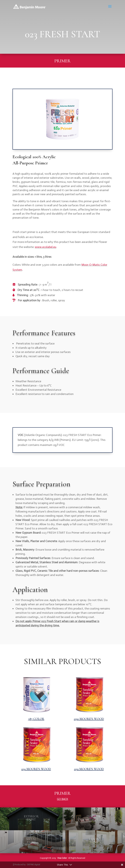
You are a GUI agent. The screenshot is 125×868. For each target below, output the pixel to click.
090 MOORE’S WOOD (89, 719)
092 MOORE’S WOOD (89, 769)
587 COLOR (36, 719)
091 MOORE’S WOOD (36, 769)
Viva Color (62, 858)
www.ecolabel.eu (45, 247)
